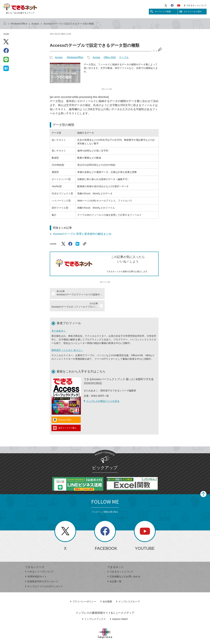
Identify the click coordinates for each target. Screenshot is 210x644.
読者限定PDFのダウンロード (42, 569)
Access (35, 24)
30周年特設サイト (36, 564)
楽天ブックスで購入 (67, 416)
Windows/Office (19, 24)
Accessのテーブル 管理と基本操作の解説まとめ (82, 234)
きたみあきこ (59, 318)
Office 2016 (110, 57)
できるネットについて (195, 5)
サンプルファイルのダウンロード (44, 574)
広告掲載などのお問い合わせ (124, 564)
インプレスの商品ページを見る (102, 389)
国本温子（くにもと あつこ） (67, 338)
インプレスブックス (94, 607)
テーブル (124, 57)
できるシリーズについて (39, 559)
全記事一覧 (114, 569)
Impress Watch (119, 607)
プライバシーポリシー (83, 589)
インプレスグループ (128, 589)
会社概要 (106, 589)
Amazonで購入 (65, 408)
